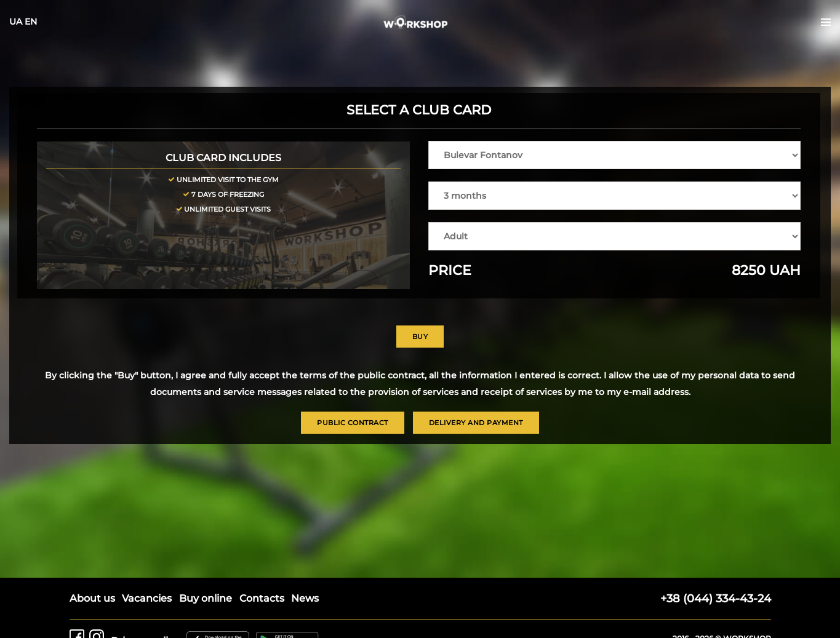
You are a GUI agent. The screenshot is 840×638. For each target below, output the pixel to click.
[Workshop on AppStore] (220, 617)
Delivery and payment (476, 433)
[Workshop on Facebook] (77, 617)
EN (51, 31)
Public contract (353, 433)
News (309, 574)
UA (36, 31)
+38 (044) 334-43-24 (716, 575)
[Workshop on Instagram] (97, 617)
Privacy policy (146, 617)
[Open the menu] (806, 31)
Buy (420, 346)
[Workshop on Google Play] (290, 617)
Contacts (264, 574)
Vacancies (148, 574)
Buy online (207, 574)
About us (92, 574)
